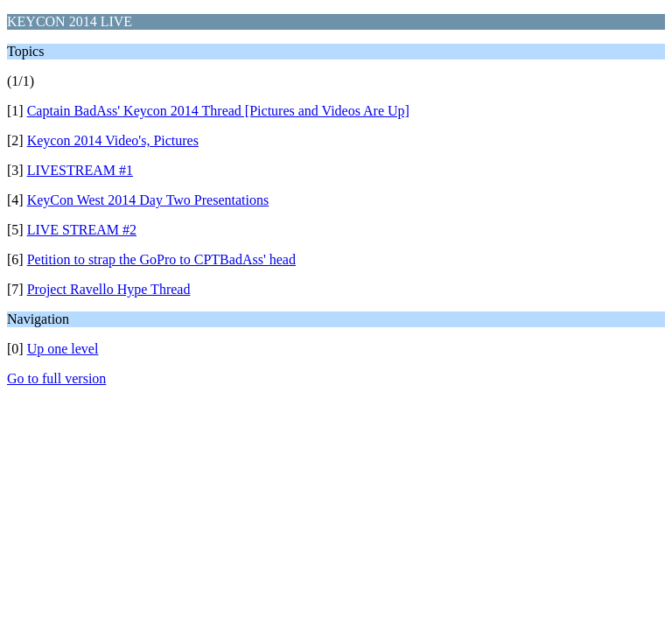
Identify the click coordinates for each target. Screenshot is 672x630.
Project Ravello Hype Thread (109, 289)
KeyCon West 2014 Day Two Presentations (148, 200)
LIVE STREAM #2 (82, 230)
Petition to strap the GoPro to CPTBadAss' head (161, 259)
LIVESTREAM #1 (80, 170)
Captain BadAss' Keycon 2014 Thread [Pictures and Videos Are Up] (218, 111)
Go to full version (56, 378)
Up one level (63, 349)
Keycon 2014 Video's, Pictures (113, 140)
